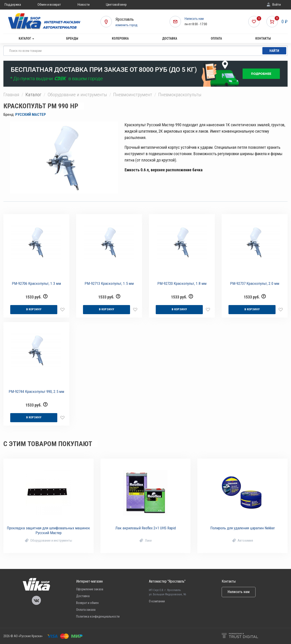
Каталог (26, 38)
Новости (84, 5)
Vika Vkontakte (36, 600)
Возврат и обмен (87, 603)
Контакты (263, 38)
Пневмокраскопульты (180, 95)
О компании (157, 601)
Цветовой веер (116, 5)
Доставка (170, 38)
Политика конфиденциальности (98, 616)
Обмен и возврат (49, 5)
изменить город (127, 25)
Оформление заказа (90, 589)
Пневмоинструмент (133, 95)
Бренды (72, 38)
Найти (274, 51)
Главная (11, 95)
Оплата (216, 38)
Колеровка (120, 38)
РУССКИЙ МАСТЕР (31, 114)
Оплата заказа (86, 610)
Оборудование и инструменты (77, 95)
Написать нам (194, 19)
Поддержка (13, 5)
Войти (277, 5)
